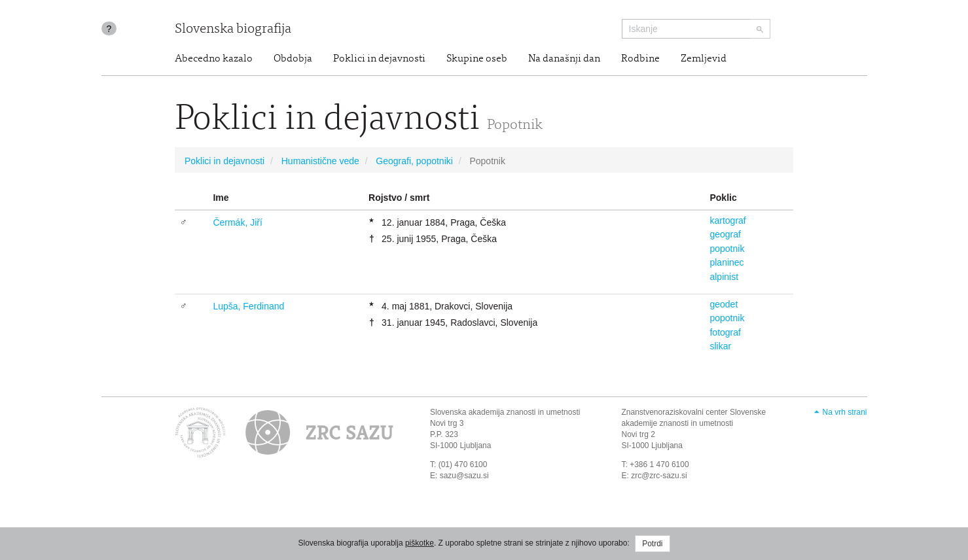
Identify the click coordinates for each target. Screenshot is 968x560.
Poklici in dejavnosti (379, 59)
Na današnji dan (564, 59)
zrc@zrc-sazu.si (659, 476)
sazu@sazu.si (464, 476)
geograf (725, 234)
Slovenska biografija (233, 30)
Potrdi (652, 544)
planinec (726, 262)
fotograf (725, 332)
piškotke (420, 543)
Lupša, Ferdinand (248, 306)
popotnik (727, 249)
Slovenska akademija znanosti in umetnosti (505, 412)
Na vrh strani (844, 412)
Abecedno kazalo (214, 59)
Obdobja (293, 59)
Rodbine (640, 59)
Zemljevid (704, 59)
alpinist (724, 277)
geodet (724, 304)
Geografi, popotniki (414, 161)
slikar (720, 346)
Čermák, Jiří (237, 222)
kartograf (727, 220)
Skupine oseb (477, 59)
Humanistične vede (320, 161)
